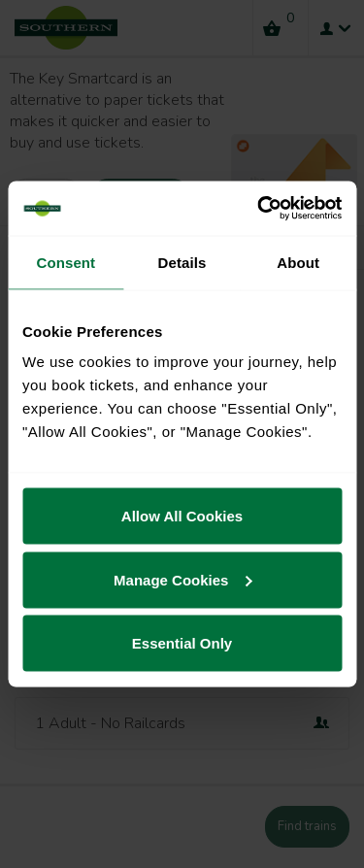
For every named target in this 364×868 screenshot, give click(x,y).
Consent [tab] (66, 262)
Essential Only (182, 643)
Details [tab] (182, 262)
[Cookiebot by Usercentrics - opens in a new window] (259, 209)
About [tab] (298, 262)
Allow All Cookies (182, 516)
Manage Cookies (182, 579)
